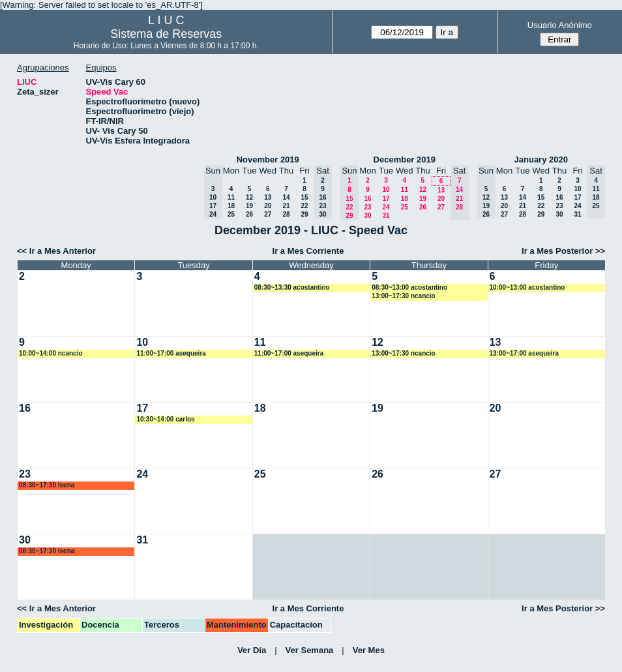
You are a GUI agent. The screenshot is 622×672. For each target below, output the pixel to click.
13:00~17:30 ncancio (404, 296)
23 (367, 207)
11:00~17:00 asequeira (171, 353)
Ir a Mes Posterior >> (563, 251)
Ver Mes (369, 650)
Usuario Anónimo (560, 25)
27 (268, 214)
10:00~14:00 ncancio (51, 353)
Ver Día (252, 650)
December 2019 (405, 160)
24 (386, 207)
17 (386, 199)
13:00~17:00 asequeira (524, 353)
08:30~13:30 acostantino (292, 287)
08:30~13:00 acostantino (409, 287)
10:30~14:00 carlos (165, 419)
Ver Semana (310, 650)
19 (249, 206)
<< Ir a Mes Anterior (56, 251)
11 (231, 197)
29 (304, 214)
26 (249, 214)
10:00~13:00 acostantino (527, 287)
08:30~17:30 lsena (47, 485)
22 (304, 206)
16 (367, 199)
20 (268, 206)
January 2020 (541, 160)
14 (286, 197)
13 (268, 197)
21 (286, 206)
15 (304, 197)
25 (231, 214)
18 (231, 206)
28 (286, 214)
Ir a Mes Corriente (308, 251)
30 (367, 216)
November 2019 (268, 160)
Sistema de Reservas (166, 34)
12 (249, 197)
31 (386, 216)
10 (386, 190)
